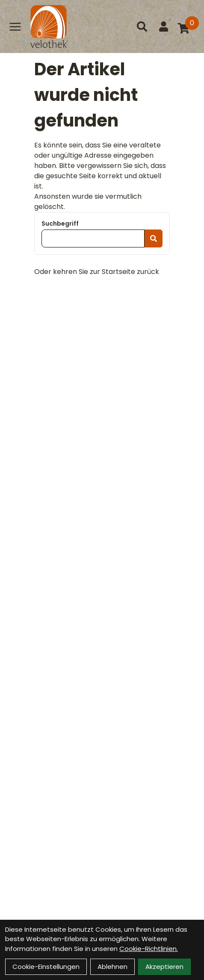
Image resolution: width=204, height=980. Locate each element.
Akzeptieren (164, 967)
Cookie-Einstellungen (46, 967)
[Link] (15, 26)
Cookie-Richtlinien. (149, 949)
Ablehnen (112, 967)
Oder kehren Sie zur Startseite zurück (97, 272)
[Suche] (142, 26)
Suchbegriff (60, 224)
